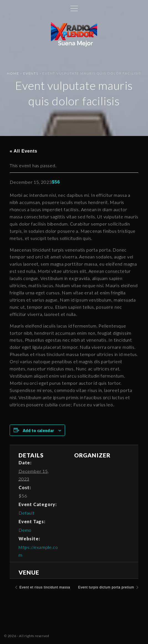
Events (31, 73)
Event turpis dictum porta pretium (107, 587)
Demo (25, 530)
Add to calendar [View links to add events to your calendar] (38, 430)
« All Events (24, 151)
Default (27, 513)
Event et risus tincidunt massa (44, 587)
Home (13, 73)
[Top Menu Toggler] (74, 8)
